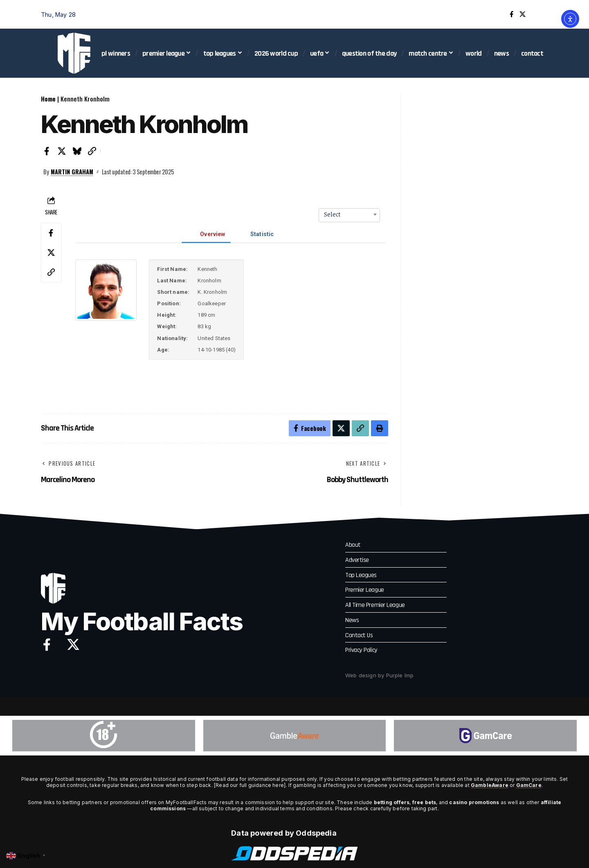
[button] (542, 14)
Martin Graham (72, 171)
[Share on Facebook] (47, 151)
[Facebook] (511, 14)
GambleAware (490, 785)
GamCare (529, 785)
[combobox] (349, 214)
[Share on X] (62, 151)
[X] (523, 14)
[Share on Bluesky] (77, 151)
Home (48, 99)
